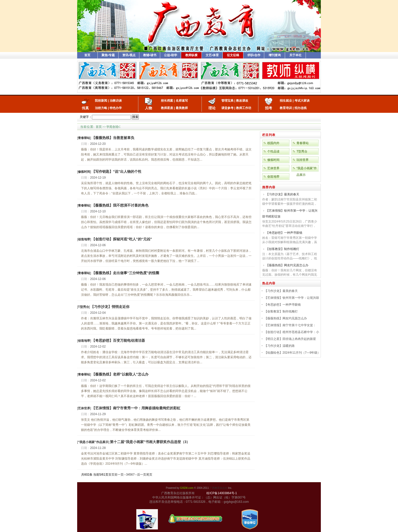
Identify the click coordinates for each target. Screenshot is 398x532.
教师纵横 (191, 55)
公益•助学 (171, 55)
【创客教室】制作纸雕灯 (283, 249)
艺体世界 (273, 168)
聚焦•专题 (108, 55)
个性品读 (273, 151)
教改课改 (242, 101)
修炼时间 (273, 160)
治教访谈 (116, 101)
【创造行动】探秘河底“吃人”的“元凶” (122, 239)
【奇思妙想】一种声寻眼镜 (284, 233)
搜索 (135, 117)
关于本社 (295, 55)
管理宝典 (227, 101)
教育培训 (286, 108)
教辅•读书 (150, 55)
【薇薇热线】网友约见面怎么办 (287, 265)
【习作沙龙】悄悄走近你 (110, 307)
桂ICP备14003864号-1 (222, 493)
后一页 (142, 475)
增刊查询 (275, 55)
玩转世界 (303, 160)
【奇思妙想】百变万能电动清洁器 (118, 340)
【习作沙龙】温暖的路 (279, 346)
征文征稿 (233, 55)
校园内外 (273, 143)
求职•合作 (254, 55)
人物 (148, 108)
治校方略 (101, 108)
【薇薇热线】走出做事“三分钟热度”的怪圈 (125, 273)
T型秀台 (302, 151)
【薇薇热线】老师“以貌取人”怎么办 (120, 374)
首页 (87, 55)
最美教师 (182, 108)
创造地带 (273, 177)
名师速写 (182, 101)
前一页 (119, 475)
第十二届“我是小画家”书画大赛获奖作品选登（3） (150, 442)
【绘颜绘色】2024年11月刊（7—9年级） (292, 353)
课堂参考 (227, 108)
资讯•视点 (129, 55)
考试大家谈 (302, 101)
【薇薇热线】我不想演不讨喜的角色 (120, 205)
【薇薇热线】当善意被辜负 (113, 138)
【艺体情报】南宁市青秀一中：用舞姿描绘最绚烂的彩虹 (136, 408)
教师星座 (167, 108)
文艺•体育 (212, 55)
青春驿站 (303, 143)
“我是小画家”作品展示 (307, 169)
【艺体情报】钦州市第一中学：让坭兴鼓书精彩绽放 (290, 214)
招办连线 (301, 108)
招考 (269, 108)
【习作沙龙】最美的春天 (283, 194)
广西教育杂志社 (219, 488)
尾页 (149, 475)
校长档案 (167, 101)
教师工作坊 (244, 108)
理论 (212, 108)
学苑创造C (113, 127)
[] (84, 138)
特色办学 (116, 108)
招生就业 (286, 101)
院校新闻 (101, 101)
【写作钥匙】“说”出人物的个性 (117, 171)
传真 (85, 108)
